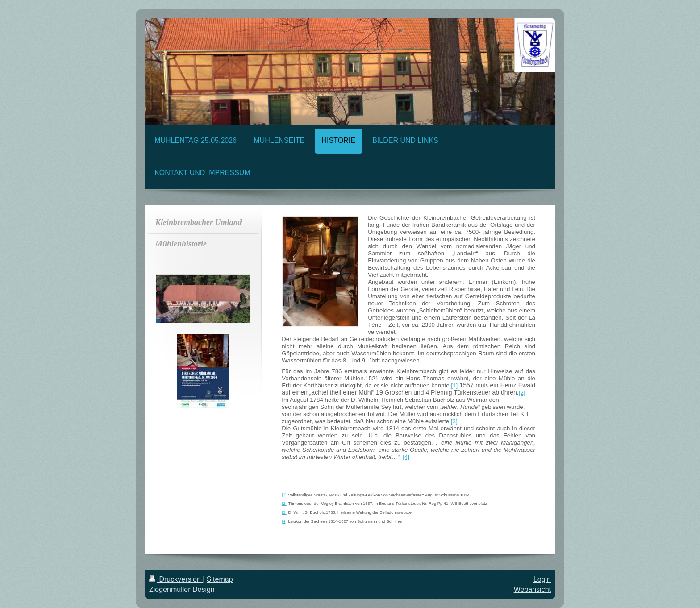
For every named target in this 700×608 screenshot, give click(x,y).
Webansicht (532, 589)
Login (542, 579)
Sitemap (220, 579)
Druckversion (176, 579)
